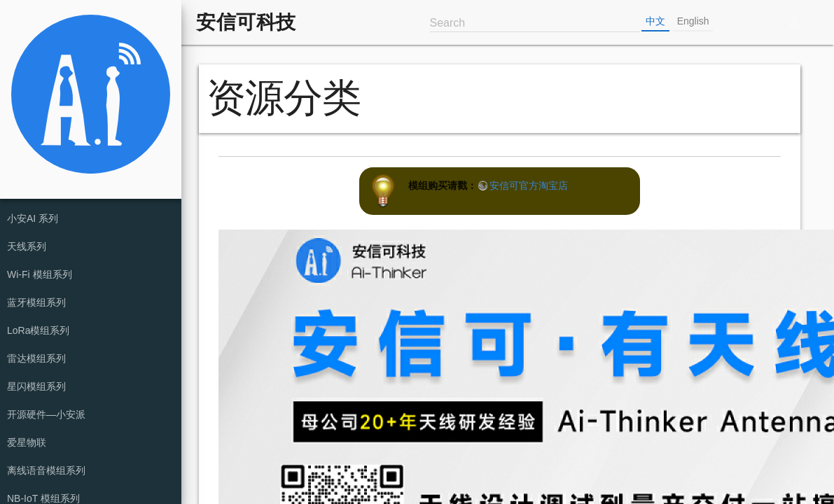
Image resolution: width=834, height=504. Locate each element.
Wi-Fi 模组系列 (40, 274)
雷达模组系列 (36, 358)
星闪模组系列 (36, 386)
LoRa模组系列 (38, 330)
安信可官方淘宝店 (529, 185)
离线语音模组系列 (46, 470)
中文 (655, 21)
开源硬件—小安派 (46, 414)
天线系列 (27, 246)
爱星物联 (27, 442)
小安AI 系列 (33, 218)
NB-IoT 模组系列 (43, 498)
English (693, 21)
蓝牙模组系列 (36, 302)
